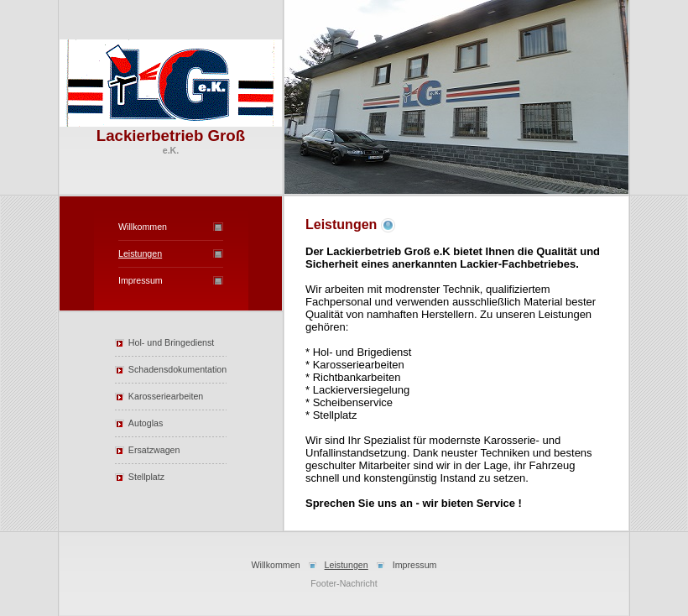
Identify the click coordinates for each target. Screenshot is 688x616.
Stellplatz (146, 477)
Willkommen (143, 227)
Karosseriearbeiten (166, 396)
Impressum (141, 280)
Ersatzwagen (154, 450)
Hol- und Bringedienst (171, 342)
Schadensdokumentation (177, 369)
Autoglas (146, 423)
